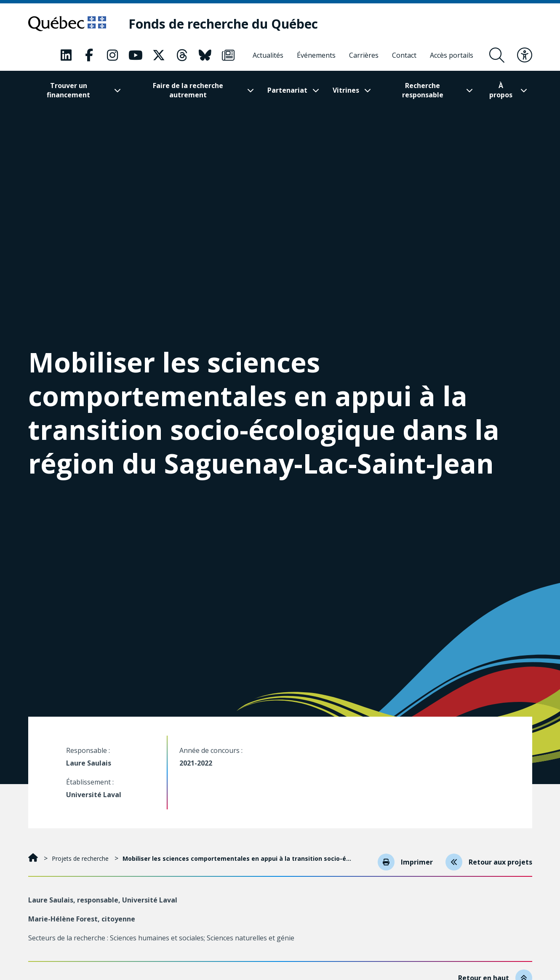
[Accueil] (34, 858)
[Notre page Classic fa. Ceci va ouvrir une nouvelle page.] (66, 55)
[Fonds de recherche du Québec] (223, 24)
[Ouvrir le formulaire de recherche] (497, 55)
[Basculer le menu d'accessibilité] (525, 55)
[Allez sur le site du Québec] (67, 24)
